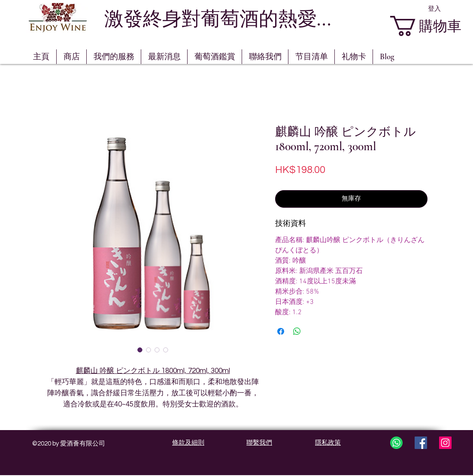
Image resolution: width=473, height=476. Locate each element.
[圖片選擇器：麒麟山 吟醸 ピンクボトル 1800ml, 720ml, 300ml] (140, 350)
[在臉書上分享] (281, 331)
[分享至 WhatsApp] (297, 331)
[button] (215, 57)
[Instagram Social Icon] (445, 443)
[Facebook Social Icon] (421, 443)
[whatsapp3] (396, 443)
